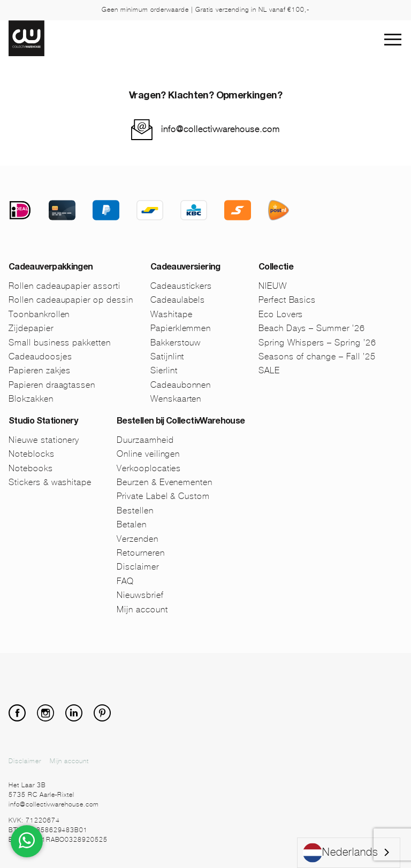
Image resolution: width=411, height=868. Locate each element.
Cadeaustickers (181, 286)
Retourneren (141, 553)
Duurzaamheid (145, 440)
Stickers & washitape (50, 482)
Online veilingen (148, 454)
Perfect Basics (287, 300)
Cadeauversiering (185, 268)
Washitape (172, 314)
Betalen (132, 524)
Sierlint (164, 370)
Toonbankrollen (39, 314)
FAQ (125, 581)
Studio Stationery (43, 422)
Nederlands (341, 853)
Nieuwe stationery (44, 440)
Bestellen (135, 510)
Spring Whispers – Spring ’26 (317, 343)
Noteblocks (32, 454)
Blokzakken (31, 399)
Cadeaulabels (178, 300)
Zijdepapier (31, 328)
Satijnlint (168, 356)
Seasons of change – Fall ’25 (317, 356)
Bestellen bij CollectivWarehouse (181, 422)
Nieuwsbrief (140, 595)
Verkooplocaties (149, 468)
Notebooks (31, 468)
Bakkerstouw (176, 343)
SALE (269, 370)
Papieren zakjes (40, 370)
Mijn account (142, 609)
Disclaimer (138, 567)
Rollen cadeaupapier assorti (64, 286)
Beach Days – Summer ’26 (312, 328)
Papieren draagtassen (52, 385)
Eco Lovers (281, 314)
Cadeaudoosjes (40, 356)
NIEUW (273, 286)
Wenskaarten (176, 399)
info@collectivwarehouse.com (220, 129)
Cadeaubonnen (181, 385)
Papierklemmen (181, 328)
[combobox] (349, 853)
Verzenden (138, 539)
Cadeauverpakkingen (51, 268)
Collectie (276, 268)
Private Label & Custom (163, 496)
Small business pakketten (60, 343)
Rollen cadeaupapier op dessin (71, 300)
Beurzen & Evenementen (165, 482)
